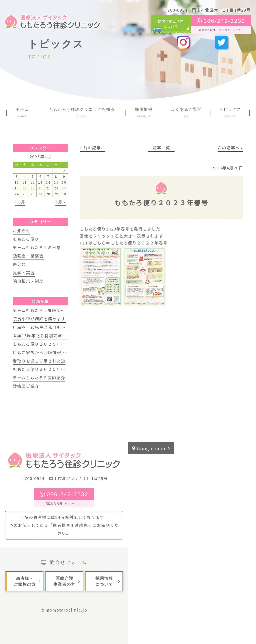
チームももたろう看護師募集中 (43, 310)
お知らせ (22, 231)
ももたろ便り (26, 239)
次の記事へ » (230, 148)
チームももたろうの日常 (37, 247)
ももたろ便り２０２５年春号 (41, 369)
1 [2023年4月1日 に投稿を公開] (56, 171)
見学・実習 (24, 273)
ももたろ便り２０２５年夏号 (41, 344)
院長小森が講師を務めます (39, 319)
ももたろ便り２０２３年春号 (139, 243)
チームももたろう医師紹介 (39, 378)
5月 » (61, 202)
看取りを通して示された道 (39, 361)
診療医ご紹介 (26, 386)
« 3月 (20, 202)
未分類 (19, 264)
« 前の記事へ (92, 148)
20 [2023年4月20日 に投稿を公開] (40, 188)
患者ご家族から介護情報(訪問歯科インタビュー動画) (65, 352)
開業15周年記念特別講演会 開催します (51, 336)
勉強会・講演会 (28, 256)
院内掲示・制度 (28, 281)
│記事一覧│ (161, 148)
